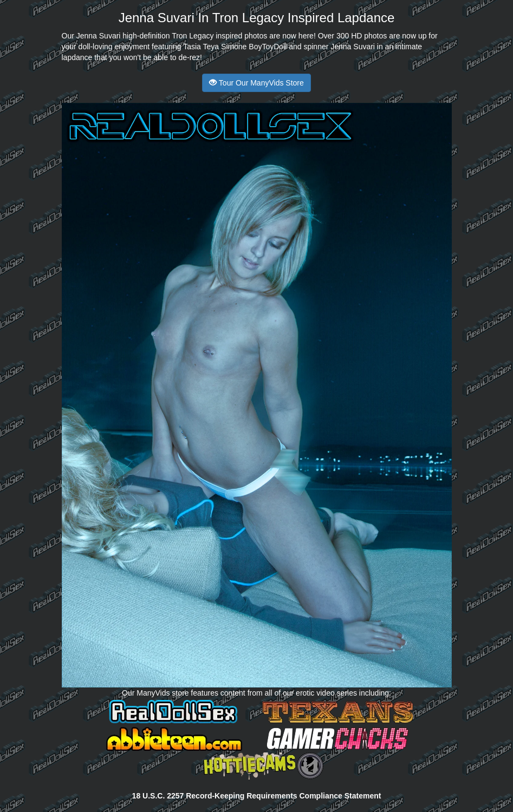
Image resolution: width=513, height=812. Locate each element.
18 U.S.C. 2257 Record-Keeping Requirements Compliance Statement (257, 796)
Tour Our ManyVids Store (256, 83)
